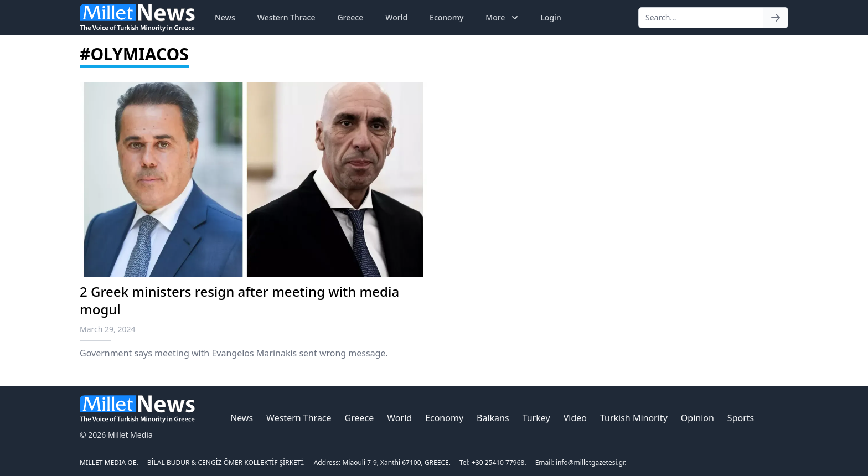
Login (551, 17)
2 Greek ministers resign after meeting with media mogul (239, 300)
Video (575, 418)
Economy (446, 17)
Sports (741, 418)
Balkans (493, 418)
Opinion (697, 418)
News (225, 17)
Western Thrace (286, 17)
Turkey (536, 418)
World (396, 17)
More (503, 18)
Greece (350, 17)
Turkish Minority (634, 418)
